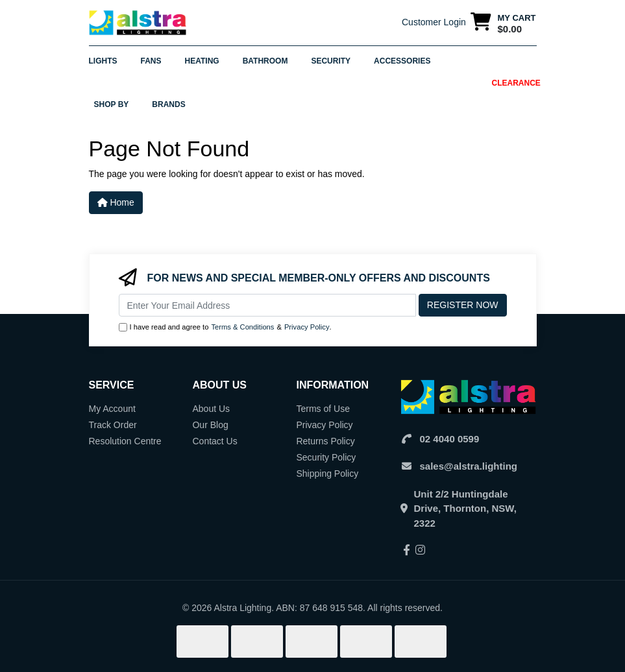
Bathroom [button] (265, 61)
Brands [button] (168, 104)
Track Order (113, 425)
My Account (112, 409)
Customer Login (434, 22)
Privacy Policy (307, 327)
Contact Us (214, 441)
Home (116, 202)
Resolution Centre (125, 441)
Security (331, 61)
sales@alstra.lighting (469, 466)
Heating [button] (202, 61)
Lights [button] (103, 61)
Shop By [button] (112, 104)
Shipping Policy (327, 474)
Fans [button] (151, 61)
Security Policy (326, 457)
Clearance (516, 83)
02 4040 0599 (450, 439)
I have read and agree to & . (225, 327)
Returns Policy (325, 441)
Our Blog (210, 425)
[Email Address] (267, 305)
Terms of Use (323, 409)
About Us (211, 409)
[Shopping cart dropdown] (503, 23)
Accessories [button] (402, 61)
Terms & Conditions (242, 327)
